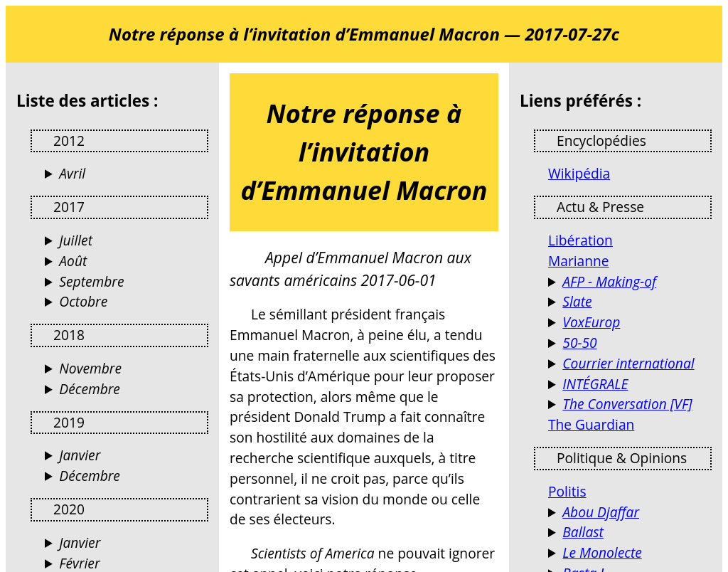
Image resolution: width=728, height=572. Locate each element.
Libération (580, 240)
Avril (72, 173)
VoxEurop (591, 322)
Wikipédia (579, 173)
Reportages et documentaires (630, 385)
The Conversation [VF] (627, 404)
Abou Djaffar (601, 512)
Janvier (80, 455)
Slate (577, 301)
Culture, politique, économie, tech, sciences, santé (630, 302)
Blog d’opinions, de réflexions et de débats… (630, 553)
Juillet (76, 240)
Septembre (91, 281)
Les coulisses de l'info (630, 282)
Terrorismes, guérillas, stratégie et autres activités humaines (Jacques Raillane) (630, 513)
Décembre (90, 389)
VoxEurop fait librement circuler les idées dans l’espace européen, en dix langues (630, 323)
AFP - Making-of (609, 281)
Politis (567, 491)
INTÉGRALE (595, 384)
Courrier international (628, 363)
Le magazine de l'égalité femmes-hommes (630, 343)
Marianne (579, 261)
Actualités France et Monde (630, 364)
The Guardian (591, 424)
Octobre (83, 301)
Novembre (90, 368)
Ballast (583, 532)
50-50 (579, 343)
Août (73, 261)
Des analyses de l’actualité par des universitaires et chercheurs (630, 404)
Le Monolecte (602, 552)
